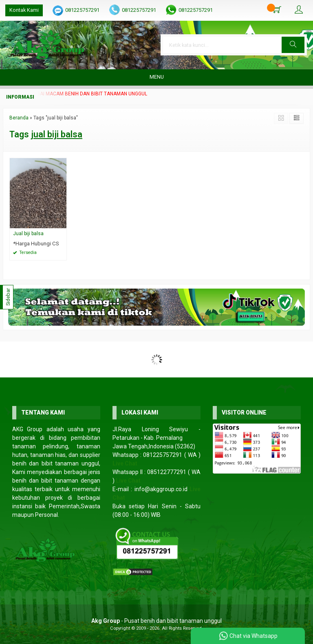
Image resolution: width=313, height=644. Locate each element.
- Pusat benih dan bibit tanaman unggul (156, 621)
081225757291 (82, 10)
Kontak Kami (24, 10)
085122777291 (167, 472)
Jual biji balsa (28, 234)
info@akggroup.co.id (161, 489)
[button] (293, 45)
